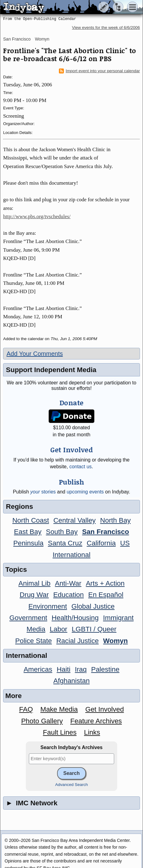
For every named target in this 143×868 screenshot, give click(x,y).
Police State (34, 641)
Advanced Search (72, 785)
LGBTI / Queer (94, 629)
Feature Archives (96, 721)
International (71, 555)
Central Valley (75, 520)
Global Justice (93, 606)
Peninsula (28, 543)
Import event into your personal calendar (99, 71)
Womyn (42, 39)
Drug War (34, 595)
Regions (19, 507)
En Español (106, 595)
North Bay (115, 520)
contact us (81, 467)
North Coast (31, 520)
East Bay (28, 532)
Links (92, 732)
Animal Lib (35, 583)
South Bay (62, 532)
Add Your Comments (35, 354)
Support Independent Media (51, 370)
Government (28, 618)
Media (36, 629)
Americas (38, 669)
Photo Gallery (42, 721)
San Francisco (17, 39)
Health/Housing (75, 618)
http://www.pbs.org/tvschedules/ (37, 216)
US (125, 543)
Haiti (64, 669)
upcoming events (85, 492)
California (101, 543)
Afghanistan (71, 681)
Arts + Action (105, 583)
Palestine (105, 669)
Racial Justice (77, 641)
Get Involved (105, 709)
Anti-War (68, 583)
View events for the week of (106, 27)
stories (43, 492)
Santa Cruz (65, 543)
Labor (58, 629)
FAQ (26, 709)
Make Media (59, 709)
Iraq (81, 669)
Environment (48, 606)
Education (68, 595)
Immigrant (118, 618)
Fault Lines (60, 732)
